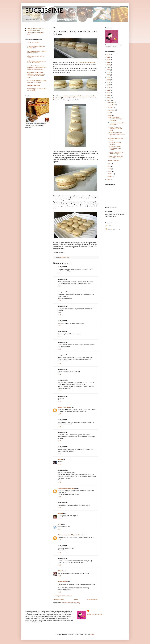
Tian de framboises (114, 160)
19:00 (59, 414)
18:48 (59, 363)
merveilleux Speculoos (33, 85)
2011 (109, 90)
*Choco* (60, 571)
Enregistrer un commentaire (64, 596)
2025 (109, 57)
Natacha (60, 513)
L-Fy (59, 524)
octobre (111, 108)
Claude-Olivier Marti (64, 407)
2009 (109, 95)
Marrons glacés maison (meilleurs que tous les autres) (37, 52)
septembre (112, 110)
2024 (109, 60)
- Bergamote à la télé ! (33, 30)
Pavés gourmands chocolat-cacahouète (116, 124)
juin (110, 164)
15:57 (59, 336)
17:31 (59, 349)
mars (110, 171)
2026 (109, 55)
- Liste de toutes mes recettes (35, 28)
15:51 (59, 326)
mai (110, 166)
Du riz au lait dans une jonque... (115, 143)
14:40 (59, 300)
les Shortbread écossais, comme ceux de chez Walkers (36, 62)
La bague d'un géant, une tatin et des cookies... (115, 157)
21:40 (59, 497)
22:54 (59, 529)
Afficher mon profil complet (95, 614)
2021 (109, 65)
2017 (109, 75)
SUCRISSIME (44, 10)
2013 (109, 85)
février (110, 174)
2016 (109, 77)
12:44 (59, 552)
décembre (112, 102)
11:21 (59, 518)
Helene (60, 459)
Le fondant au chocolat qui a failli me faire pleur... (116, 153)
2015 (109, 80)
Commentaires (111, 229)
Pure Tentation (62, 582)
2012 (109, 88)
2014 (109, 83)
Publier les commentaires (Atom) (70, 603)
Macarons (61, 586)
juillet (110, 115)
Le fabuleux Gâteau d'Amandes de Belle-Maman (36, 47)
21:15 (59, 441)
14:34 (59, 286)
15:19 (59, 315)
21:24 (59, 374)
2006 (109, 179)
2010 (109, 93)
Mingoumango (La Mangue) (66, 488)
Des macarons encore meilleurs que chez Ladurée (114, 148)
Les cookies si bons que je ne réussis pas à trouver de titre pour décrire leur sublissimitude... (37, 68)
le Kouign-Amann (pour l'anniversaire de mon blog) (115, 129)
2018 (109, 72)
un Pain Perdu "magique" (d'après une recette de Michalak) (37, 81)
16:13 (59, 565)
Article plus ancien (93, 600)
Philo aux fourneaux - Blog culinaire (69, 535)
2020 (109, 67)
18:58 (59, 426)
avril (110, 169)
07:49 (59, 464)
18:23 (59, 401)
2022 (109, 62)
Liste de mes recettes (33, 43)
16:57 (59, 390)
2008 (109, 98)
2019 (109, 70)
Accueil (76, 600)
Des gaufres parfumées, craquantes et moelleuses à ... (116, 134)
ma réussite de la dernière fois (86, 63)
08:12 (59, 576)
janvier (111, 176)
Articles (109, 226)
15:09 (59, 592)
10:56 (59, 482)
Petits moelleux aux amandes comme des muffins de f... (115, 119)
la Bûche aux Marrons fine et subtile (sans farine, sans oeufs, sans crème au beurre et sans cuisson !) (36, 75)
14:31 (59, 273)
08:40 (59, 508)
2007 (109, 100)
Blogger (92, 634)
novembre (112, 105)
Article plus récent (59, 600)
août (110, 113)
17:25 (59, 453)
